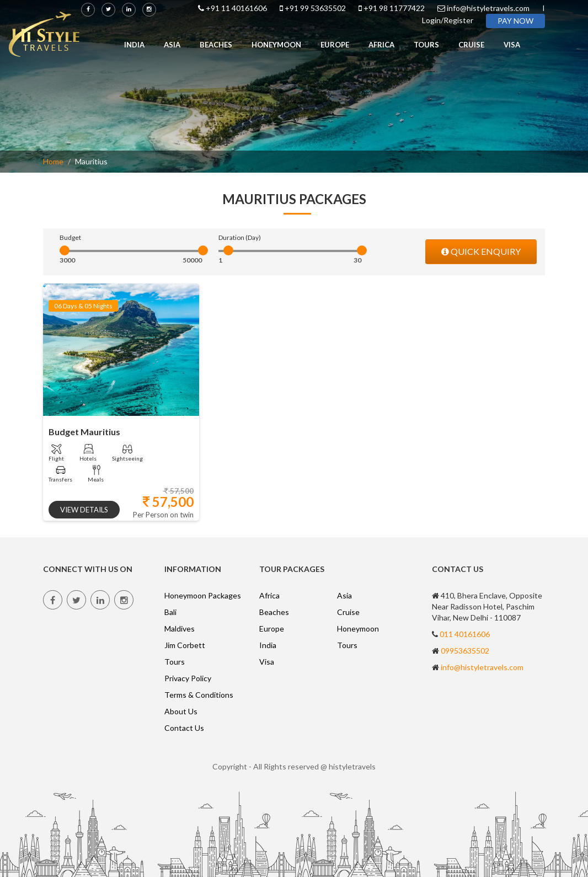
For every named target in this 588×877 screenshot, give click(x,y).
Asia (172, 45)
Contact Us (184, 728)
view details (84, 510)
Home (53, 161)
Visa (512, 45)
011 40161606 (465, 634)
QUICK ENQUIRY (481, 251)
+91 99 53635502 (315, 8)
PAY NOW (515, 21)
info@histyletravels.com (488, 8)
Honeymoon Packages (203, 595)
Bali (170, 612)
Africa (381, 45)
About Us (181, 711)
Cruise (471, 45)
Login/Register (448, 20)
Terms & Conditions (199, 695)
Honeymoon (276, 45)
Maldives (180, 629)
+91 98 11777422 (394, 8)
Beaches (216, 45)
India (134, 45)
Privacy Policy (188, 678)
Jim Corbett (185, 645)
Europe (335, 45)
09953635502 (465, 651)
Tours (426, 45)
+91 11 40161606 (236, 8)
